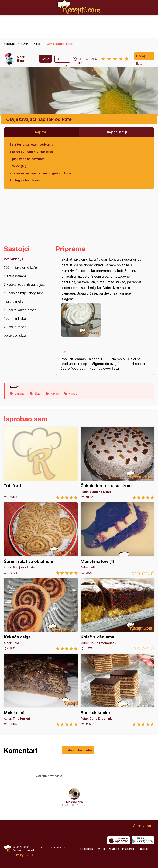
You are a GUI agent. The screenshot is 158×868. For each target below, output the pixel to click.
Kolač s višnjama (117, 614)
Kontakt (31, 850)
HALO (29, 855)
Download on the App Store (118, 840)
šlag (38, 393)
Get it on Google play (143, 840)
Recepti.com (79, 7)
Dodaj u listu (142, 57)
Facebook (87, 849)
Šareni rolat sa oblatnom (41, 539)
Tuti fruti (41, 463)
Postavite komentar (78, 750)
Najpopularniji (117, 132)
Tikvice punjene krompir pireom (33, 152)
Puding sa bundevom (25, 180)
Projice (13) (18, 166)
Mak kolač (41, 690)
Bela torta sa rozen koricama (31, 144)
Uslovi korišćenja (56, 847)
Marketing (19, 850)
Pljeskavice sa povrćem (27, 159)
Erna (20, 60)
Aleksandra (74, 802)
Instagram (128, 849)
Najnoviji (41, 132)
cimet (73, 393)
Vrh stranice (142, 825)
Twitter (101, 849)
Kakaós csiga (41, 614)
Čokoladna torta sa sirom (117, 463)
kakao (55, 393)
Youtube (114, 849)
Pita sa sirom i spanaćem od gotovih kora (40, 173)
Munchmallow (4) (117, 539)
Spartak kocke (117, 690)
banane (20, 393)
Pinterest (144, 849)
